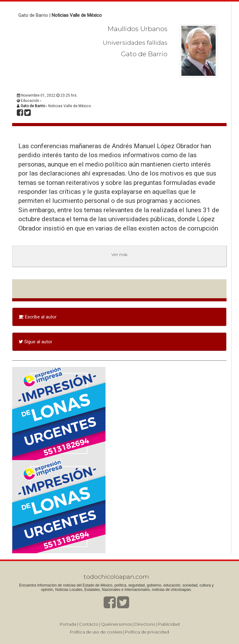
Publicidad (169, 624)
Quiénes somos (116, 624)
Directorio (145, 624)
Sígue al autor (35, 342)
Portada (68, 624)
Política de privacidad (147, 632)
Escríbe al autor (38, 317)
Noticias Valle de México (77, 15)
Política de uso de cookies (96, 632)
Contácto (89, 624)
